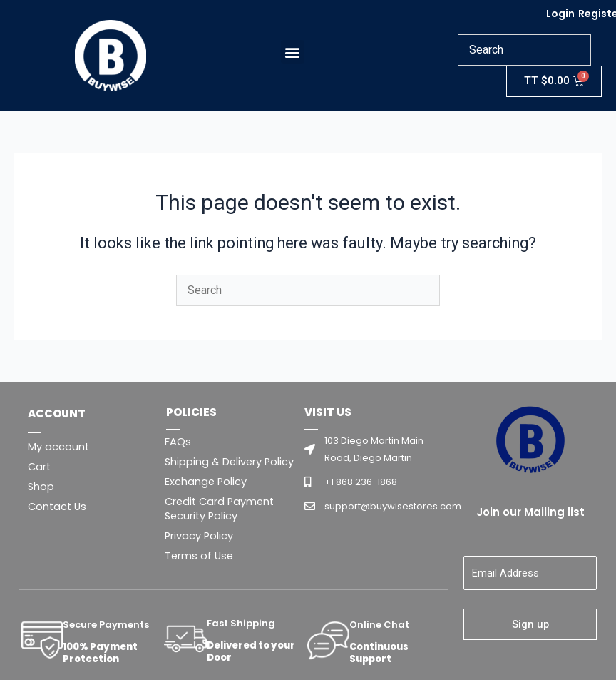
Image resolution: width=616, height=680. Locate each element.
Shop (41, 487)
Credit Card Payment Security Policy (219, 509)
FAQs (178, 442)
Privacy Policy (199, 536)
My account (58, 447)
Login (560, 14)
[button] (293, 52)
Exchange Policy (206, 482)
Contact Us (57, 507)
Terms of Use (199, 556)
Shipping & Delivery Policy (229, 462)
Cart (39, 467)
